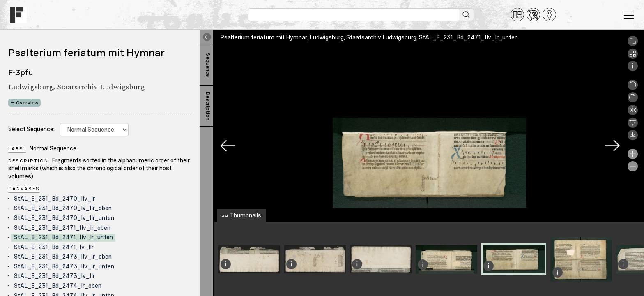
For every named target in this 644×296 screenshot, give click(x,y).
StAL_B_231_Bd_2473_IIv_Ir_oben (63, 257)
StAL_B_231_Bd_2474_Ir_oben (58, 286)
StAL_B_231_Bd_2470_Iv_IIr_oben (63, 208)
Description (208, 106)
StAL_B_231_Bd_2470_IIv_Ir (54, 199)
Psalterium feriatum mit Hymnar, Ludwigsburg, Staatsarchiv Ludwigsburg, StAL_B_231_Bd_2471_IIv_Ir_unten (369, 37)
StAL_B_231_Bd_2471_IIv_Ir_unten (63, 237)
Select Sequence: (31, 129)
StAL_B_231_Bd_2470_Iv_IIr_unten (64, 218)
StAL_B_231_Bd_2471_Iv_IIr (54, 247)
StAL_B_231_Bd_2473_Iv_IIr (54, 276)
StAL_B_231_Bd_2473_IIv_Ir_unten (64, 266)
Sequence (208, 65)
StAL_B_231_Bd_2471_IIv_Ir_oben (62, 228)
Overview (27, 103)
